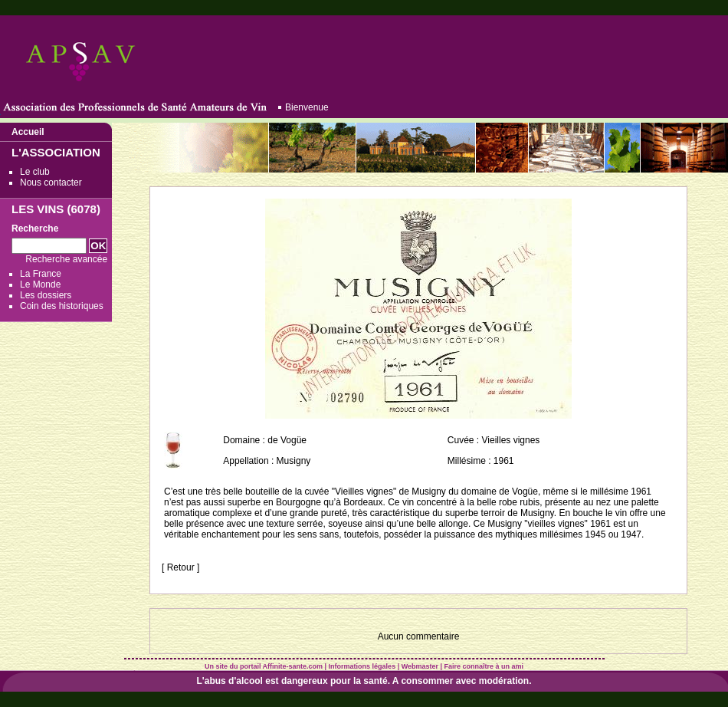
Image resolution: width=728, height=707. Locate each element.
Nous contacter (51, 183)
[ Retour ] (180, 567)
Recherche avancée (66, 259)
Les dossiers (46, 295)
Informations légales (362, 666)
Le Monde (40, 284)
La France (41, 274)
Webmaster (420, 666)
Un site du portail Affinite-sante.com (264, 666)
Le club (35, 172)
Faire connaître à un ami (484, 666)
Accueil (28, 132)
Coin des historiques (62, 306)
